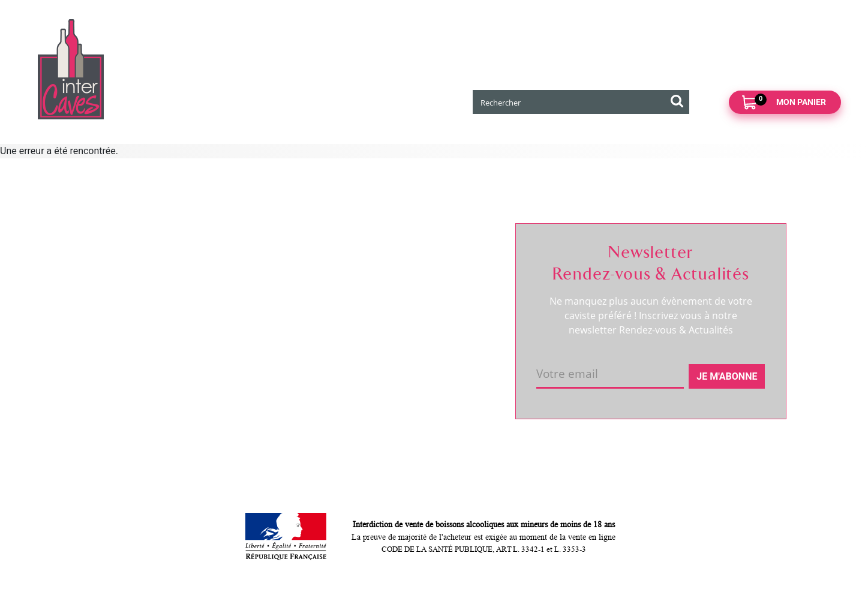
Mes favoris (404, 302)
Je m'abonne (727, 376)
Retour (249, 302)
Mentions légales (270, 363)
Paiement (255, 323)
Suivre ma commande (425, 262)
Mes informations (416, 282)
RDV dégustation (125, 298)
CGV (244, 343)
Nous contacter (266, 262)
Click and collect (268, 282)
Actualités (111, 318)
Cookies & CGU (266, 419)
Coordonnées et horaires (142, 278)
